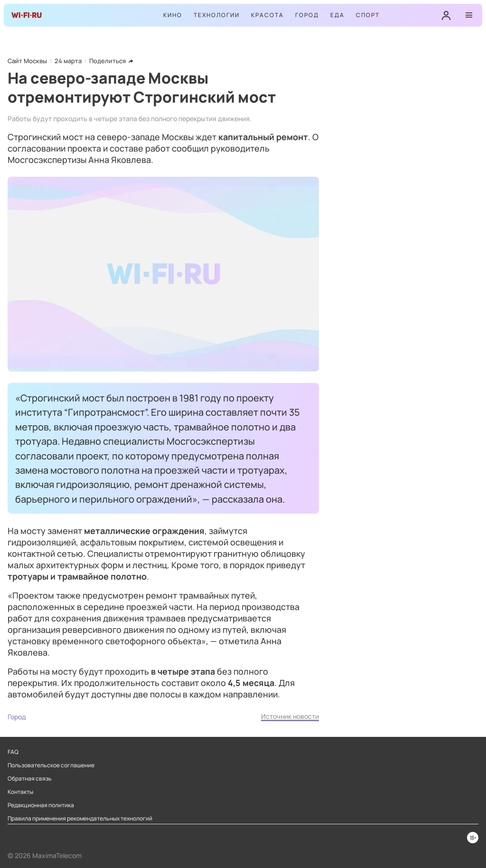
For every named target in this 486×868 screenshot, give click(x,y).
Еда (337, 15)
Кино (173, 15)
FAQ (13, 752)
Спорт (368, 15)
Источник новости (290, 716)
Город (307, 15)
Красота (267, 15)
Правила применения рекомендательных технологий (80, 819)
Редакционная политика (41, 805)
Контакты (20, 792)
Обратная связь (30, 779)
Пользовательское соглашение (51, 765)
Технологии (217, 15)
